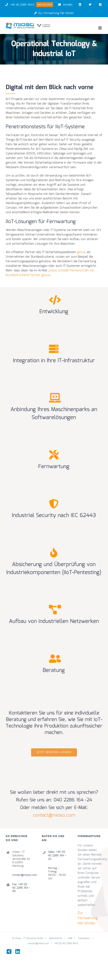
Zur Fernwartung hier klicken (54, 13)
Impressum (84, 925)
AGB (70, 925)
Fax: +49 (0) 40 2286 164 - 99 (21, 874)
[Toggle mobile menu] (100, 28)
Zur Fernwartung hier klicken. (88, 905)
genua (81, 252)
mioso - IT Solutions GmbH (29, 925)
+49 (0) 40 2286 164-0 (66, 930)
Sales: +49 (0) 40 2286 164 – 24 (57, 842)
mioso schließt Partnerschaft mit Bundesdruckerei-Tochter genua (50, 273)
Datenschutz (56, 925)
